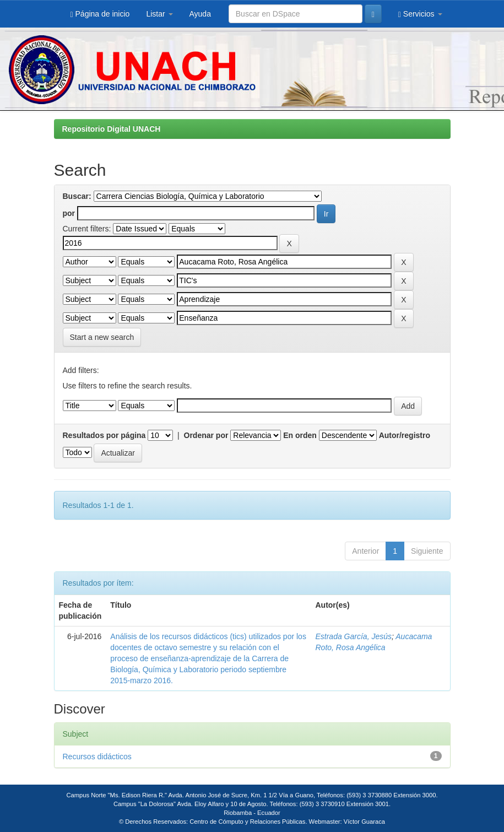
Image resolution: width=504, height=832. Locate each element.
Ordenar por (206, 435)
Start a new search (102, 337)
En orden (300, 435)
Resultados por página (104, 435)
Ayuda (200, 14)
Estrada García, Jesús (353, 636)
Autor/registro (405, 435)
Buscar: (77, 196)
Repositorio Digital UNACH (112, 129)
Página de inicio (100, 14)
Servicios (420, 14)
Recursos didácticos (97, 757)
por (69, 213)
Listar (159, 14)
